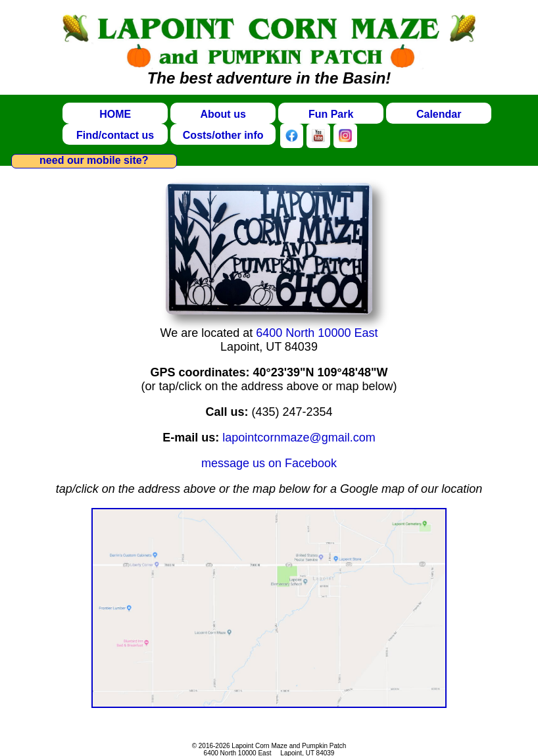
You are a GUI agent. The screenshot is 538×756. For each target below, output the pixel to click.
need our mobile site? (94, 160)
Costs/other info (223, 135)
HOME (115, 114)
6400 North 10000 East (317, 333)
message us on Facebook (269, 463)
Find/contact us (115, 135)
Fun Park (331, 114)
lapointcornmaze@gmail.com (299, 438)
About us (223, 114)
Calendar (439, 114)
